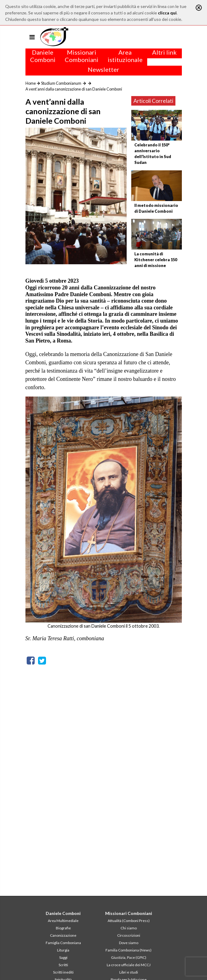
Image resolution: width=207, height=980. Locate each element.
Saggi (63, 957)
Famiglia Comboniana (63, 943)
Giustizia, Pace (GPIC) (129, 957)
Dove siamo (129, 943)
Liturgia (63, 950)
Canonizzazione (63, 935)
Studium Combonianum (61, 83)
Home (31, 83)
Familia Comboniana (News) (128, 950)
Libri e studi (129, 972)
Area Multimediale (63, 921)
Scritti (63, 965)
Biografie (63, 928)
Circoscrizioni (129, 935)
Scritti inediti (63, 972)
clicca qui (167, 13)
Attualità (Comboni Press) (129, 921)
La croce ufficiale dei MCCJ (129, 965)
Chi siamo (129, 928)
